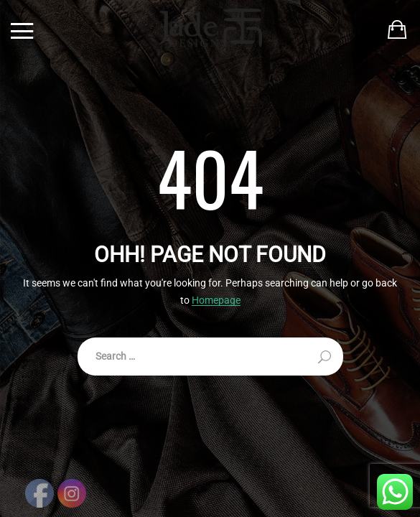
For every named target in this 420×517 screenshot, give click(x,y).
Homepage (216, 301)
